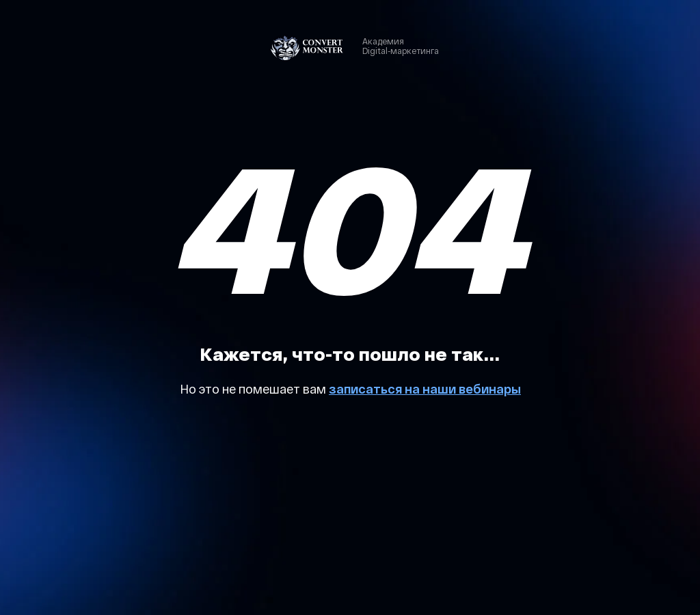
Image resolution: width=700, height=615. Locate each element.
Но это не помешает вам (254, 389)
